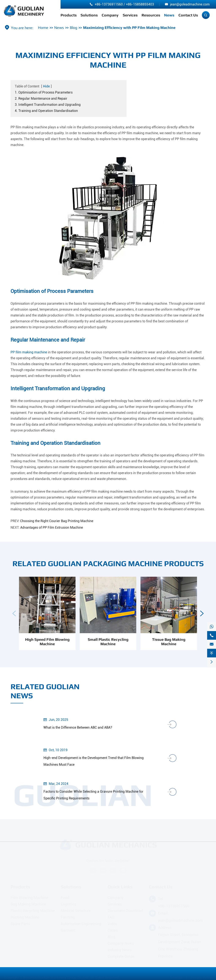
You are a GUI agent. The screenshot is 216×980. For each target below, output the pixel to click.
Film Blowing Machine (29, 898)
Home (43, 27)
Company (110, 15)
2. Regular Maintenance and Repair (41, 99)
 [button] (202, 617)
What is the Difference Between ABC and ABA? (78, 727)
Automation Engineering (81, 924)
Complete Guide (121, 957)
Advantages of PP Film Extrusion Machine (52, 528)
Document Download (125, 911)
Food (65, 898)
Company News (121, 943)
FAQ (111, 917)
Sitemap (176, 978)
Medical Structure (76, 911)
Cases (113, 930)
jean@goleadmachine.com (190, 4)
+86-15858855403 (140, 4)
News (169, 15)
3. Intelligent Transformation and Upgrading (48, 105)
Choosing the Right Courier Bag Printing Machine (57, 521)
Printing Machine (25, 917)
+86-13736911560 (109, 4)
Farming (68, 917)
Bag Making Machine (28, 904)
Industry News (120, 950)
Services (130, 15)
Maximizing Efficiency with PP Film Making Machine (129, 27)
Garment (68, 930)
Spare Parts (20, 924)
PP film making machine (29, 352)
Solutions (89, 15)
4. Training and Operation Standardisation (46, 111)
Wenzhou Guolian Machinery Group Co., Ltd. (56, 978)
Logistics (68, 904)
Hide (46, 86)
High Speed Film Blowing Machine (47, 646)
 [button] (14, 617)
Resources (151, 15)
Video (112, 924)
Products (69, 15)
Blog (74, 27)
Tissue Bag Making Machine (169, 646)
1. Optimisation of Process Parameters (44, 92)
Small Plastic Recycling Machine (108, 646)
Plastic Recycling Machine (33, 911)
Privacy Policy (201, 978)
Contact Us (188, 15)
